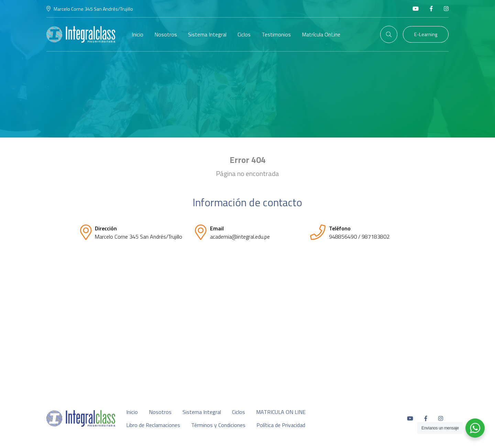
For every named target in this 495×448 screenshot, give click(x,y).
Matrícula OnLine (321, 34)
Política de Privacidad (281, 425)
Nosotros (166, 34)
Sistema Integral (207, 34)
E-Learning (426, 34)
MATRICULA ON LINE (281, 412)
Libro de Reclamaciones (153, 425)
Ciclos (244, 34)
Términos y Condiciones (218, 425)
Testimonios (276, 34)
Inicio (137, 34)
